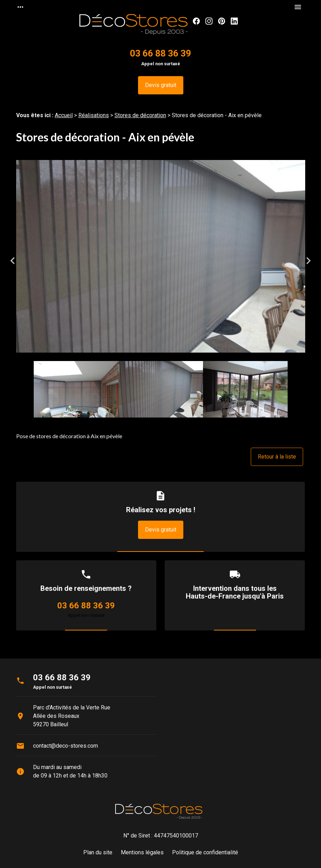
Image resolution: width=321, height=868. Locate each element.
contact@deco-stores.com (65, 746)
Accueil (64, 115)
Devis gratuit (161, 85)
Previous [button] (13, 261)
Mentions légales (142, 852)
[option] (161, 261)
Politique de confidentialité (205, 852)
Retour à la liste (277, 457)
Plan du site (98, 852)
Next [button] (308, 261)
